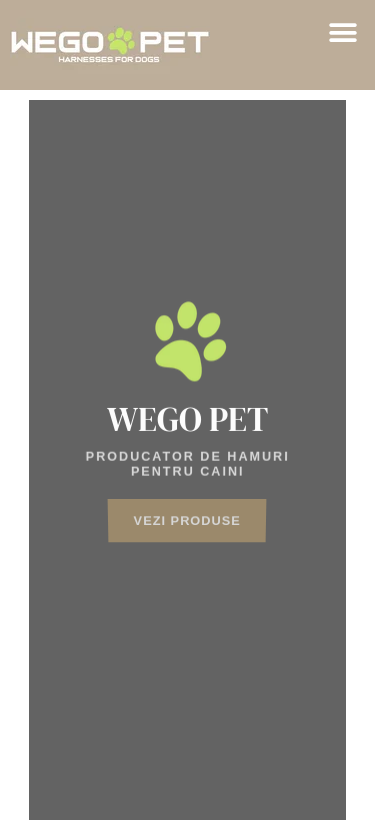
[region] (188, 460)
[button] (342, 32)
